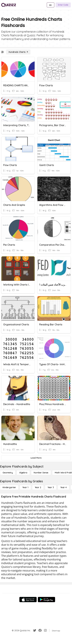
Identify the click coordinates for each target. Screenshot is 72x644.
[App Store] (28, 600)
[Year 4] (63, 487)
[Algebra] (23, 473)
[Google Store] (46, 600)
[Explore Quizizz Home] (9, 5)
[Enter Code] (63, 5)
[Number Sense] (41, 473)
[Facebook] (40, 630)
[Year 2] (38, 487)
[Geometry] (8, 473)
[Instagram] (45, 630)
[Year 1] (25, 487)
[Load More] (36, 458)
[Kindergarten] (9, 487)
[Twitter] (35, 630)
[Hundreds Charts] (18, 52)
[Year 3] (51, 487)
